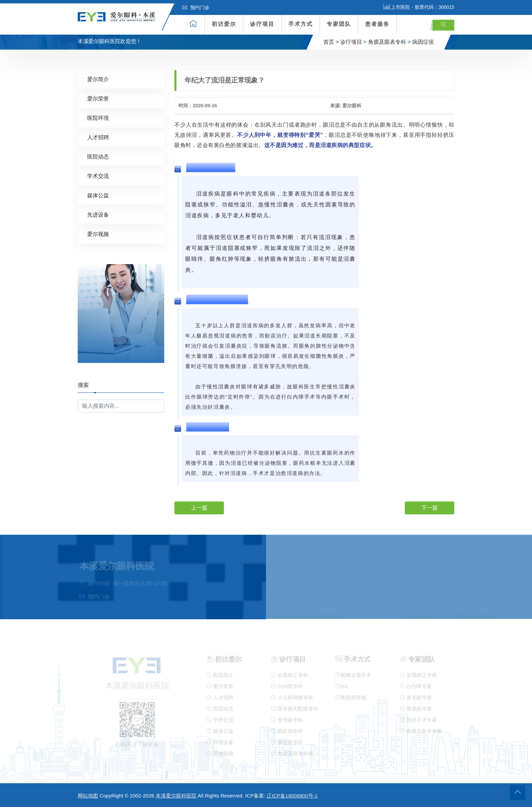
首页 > (331, 42)
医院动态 (98, 156)
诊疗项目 (262, 24)
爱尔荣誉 (98, 98)
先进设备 (98, 214)
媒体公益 (98, 195)
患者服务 (377, 24)
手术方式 (301, 24)
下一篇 (430, 507)
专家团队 (339, 24)
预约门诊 (196, 7)
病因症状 (423, 42)
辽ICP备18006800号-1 (292, 796)
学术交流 (98, 176)
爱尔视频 (98, 234)
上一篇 (199, 507)
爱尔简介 (98, 79)
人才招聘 (98, 137)
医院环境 (98, 118)
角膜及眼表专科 (387, 42)
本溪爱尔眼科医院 (176, 796)
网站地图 (88, 796)
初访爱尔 (224, 24)
